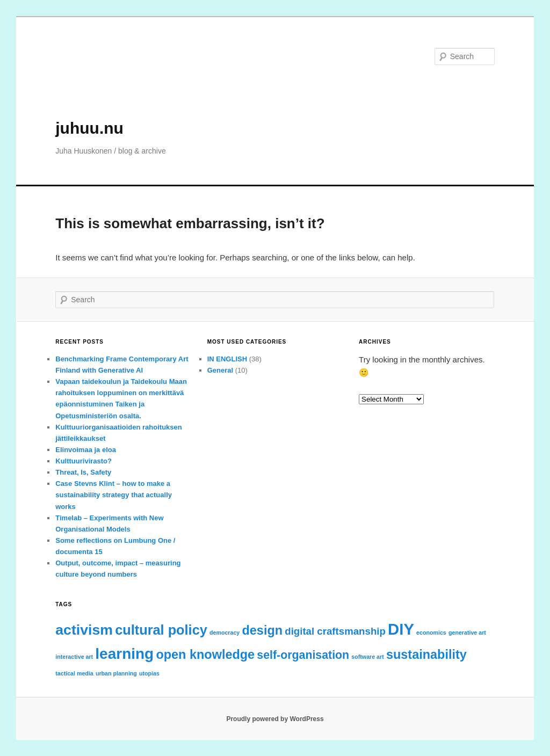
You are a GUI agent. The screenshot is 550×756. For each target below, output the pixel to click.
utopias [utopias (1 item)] (149, 673)
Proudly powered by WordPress (275, 719)
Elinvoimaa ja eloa (86, 450)
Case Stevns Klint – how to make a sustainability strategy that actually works (114, 495)
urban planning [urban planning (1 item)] (116, 673)
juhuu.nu (89, 128)
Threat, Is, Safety (83, 472)
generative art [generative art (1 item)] (467, 633)
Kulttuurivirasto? (84, 461)
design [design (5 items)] (262, 630)
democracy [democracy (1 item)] (225, 633)
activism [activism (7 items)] (84, 630)
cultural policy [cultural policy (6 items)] (161, 630)
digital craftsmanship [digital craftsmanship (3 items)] (335, 631)
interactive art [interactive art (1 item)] (74, 657)
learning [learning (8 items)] (124, 654)
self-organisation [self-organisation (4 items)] (303, 655)
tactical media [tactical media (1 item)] (74, 673)
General (220, 370)
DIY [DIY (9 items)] (401, 629)
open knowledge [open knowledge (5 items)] (205, 655)
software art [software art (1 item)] (367, 657)
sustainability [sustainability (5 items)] (426, 655)
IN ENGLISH (227, 359)
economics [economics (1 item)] (431, 633)
